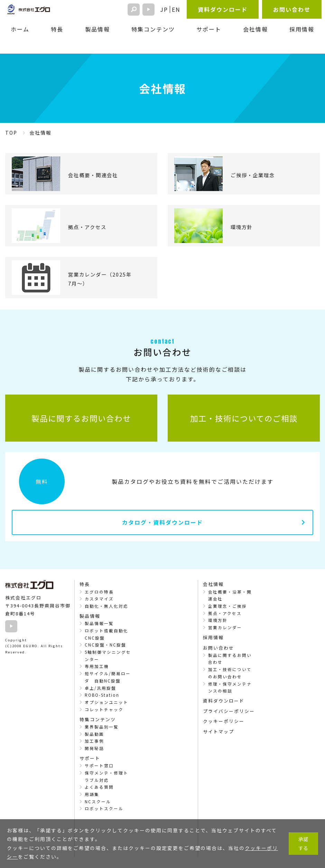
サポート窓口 (99, 766)
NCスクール (98, 802)
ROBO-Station (102, 695)
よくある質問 (99, 787)
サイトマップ (219, 731)
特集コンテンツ (153, 29)
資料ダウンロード (223, 9)
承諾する (303, 843)
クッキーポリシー (224, 721)
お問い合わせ (292, 9)
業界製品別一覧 (102, 727)
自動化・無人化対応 (106, 606)
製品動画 (94, 734)
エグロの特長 (99, 592)
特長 (57, 29)
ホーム (20, 29)
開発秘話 (94, 748)
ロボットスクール (104, 808)
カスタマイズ (99, 599)
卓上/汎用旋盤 (100, 688)
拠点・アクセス (225, 613)
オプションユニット (106, 702)
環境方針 (218, 620)
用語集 (92, 794)
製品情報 (98, 29)
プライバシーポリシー (229, 711)
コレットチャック (104, 709)
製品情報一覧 (99, 623)
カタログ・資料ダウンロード (162, 522)
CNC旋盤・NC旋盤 (105, 645)
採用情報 (302, 29)
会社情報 (256, 29)
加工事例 (94, 741)
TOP (11, 133)
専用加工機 (97, 666)
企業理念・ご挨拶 (228, 606)
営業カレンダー (225, 627)
